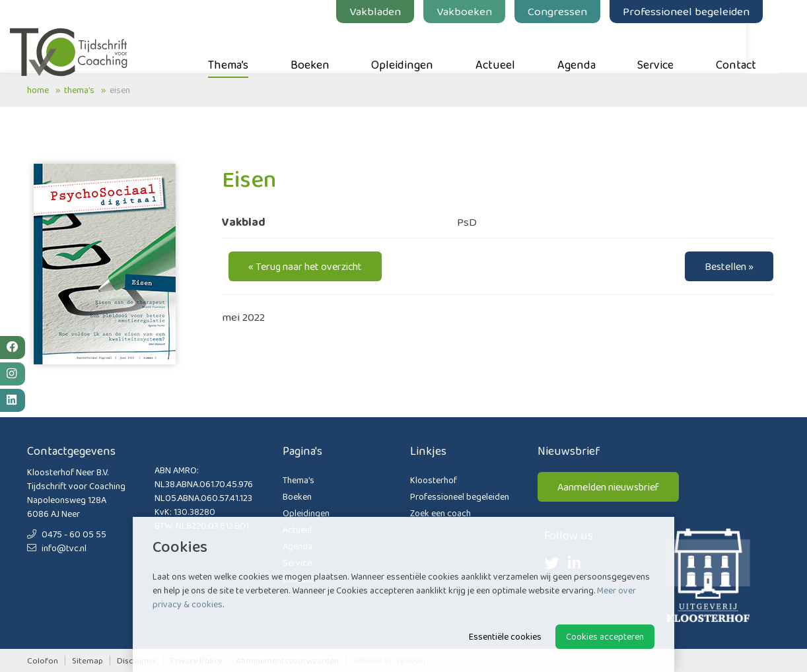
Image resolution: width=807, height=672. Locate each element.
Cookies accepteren (605, 636)
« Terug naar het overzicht (305, 266)
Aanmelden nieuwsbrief (608, 487)
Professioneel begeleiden (703, 11)
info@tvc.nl (57, 548)
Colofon (43, 660)
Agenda (594, 47)
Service (673, 47)
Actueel (512, 47)
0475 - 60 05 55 (67, 534)
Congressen (575, 11)
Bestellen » (729, 266)
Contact (753, 47)
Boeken (327, 47)
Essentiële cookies (505, 636)
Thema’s (245, 47)
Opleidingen (419, 47)
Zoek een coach (440, 513)
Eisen (120, 90)
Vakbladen (392, 11)
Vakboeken (481, 11)
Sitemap (88, 660)
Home (38, 90)
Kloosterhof (434, 480)
